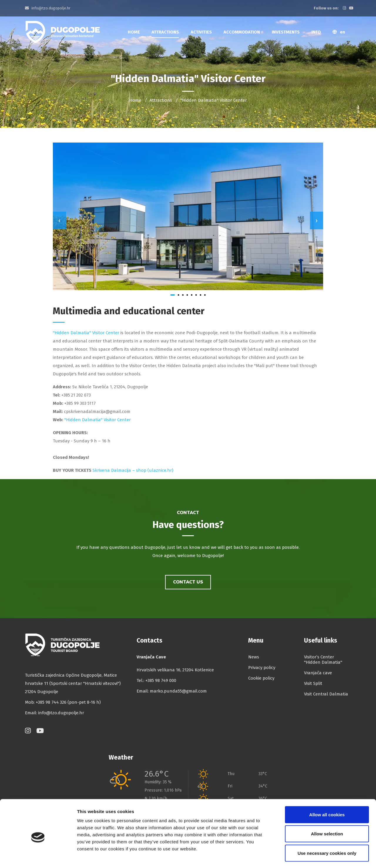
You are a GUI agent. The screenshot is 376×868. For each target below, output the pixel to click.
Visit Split (313, 683)
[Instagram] (345, 8)
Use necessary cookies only (327, 829)
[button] (173, 295)
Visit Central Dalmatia (326, 694)
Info (316, 32)
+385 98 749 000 (161, 680)
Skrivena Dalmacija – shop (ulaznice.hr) (133, 470)
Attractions (165, 32)
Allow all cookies (327, 791)
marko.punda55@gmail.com (178, 691)
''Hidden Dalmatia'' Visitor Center (97, 420)
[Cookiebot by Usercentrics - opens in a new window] (38, 857)
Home (134, 32)
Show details (308, 856)
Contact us (188, 582)
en (339, 32)
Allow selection (327, 810)
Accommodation (242, 32)
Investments (286, 32)
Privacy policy (262, 668)
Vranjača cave (318, 673)
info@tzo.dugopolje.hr (48, 8)
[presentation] (59, 220)
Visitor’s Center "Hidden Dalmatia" (323, 660)
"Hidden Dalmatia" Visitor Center (86, 333)
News (254, 657)
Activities (201, 32)
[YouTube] (352, 8)
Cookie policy (261, 678)
